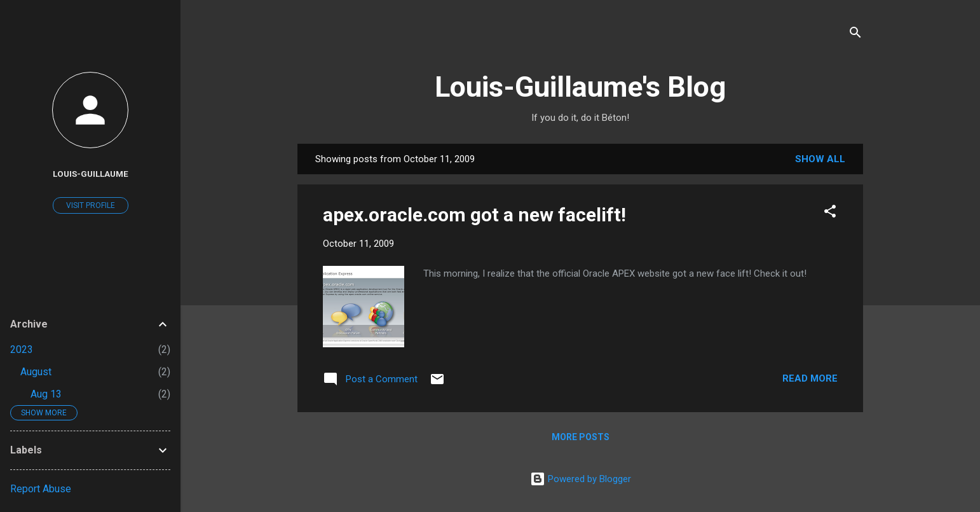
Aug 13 (46, 394)
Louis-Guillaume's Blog (580, 87)
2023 (22, 349)
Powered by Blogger (581, 479)
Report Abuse (41, 489)
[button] (830, 213)
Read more (810, 378)
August (36, 372)
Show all (820, 159)
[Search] (855, 35)
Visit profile (91, 205)
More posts (581, 437)
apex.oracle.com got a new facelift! (474, 215)
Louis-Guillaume (91, 174)
